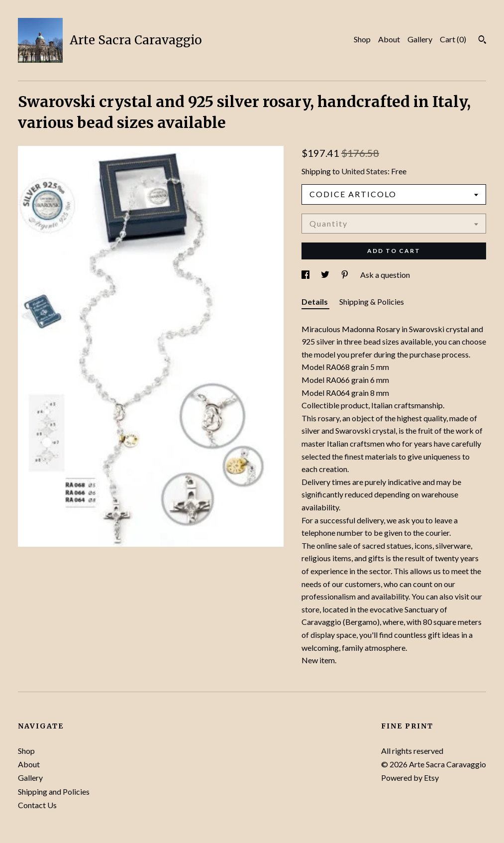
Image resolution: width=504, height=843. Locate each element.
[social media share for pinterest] (346, 275)
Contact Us (37, 805)
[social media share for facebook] (306, 275)
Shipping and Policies (54, 791)
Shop (362, 39)
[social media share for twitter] (326, 275)
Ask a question (385, 275)
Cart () (453, 39)
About (389, 39)
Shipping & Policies (372, 301)
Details (315, 301)
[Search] (482, 41)
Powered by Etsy (410, 778)
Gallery (420, 39)
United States (364, 171)
